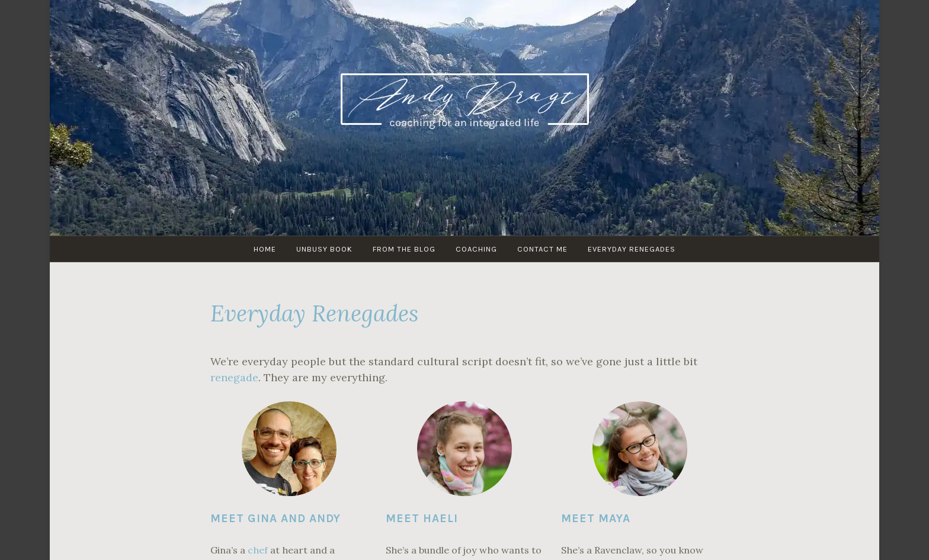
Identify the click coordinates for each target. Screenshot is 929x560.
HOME (265, 249)
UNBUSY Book (324, 249)
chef (258, 550)
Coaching (476, 249)
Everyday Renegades (632, 249)
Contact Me (542, 249)
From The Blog (404, 249)
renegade (234, 377)
